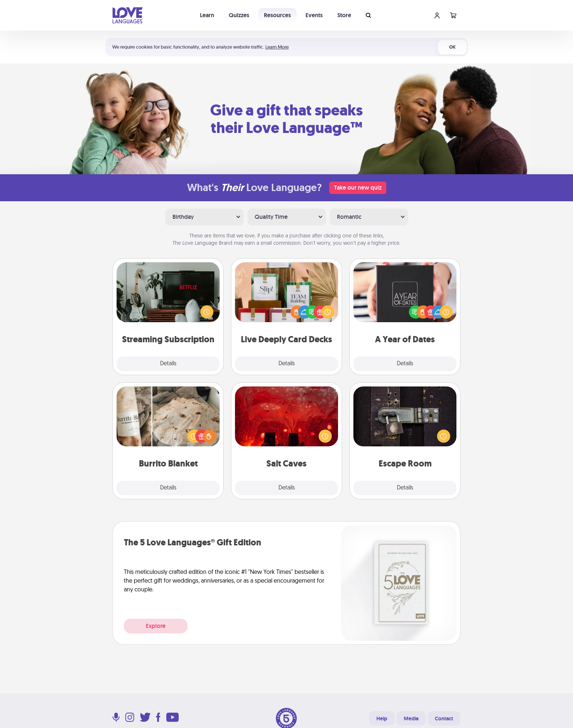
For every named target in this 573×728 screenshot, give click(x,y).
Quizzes (239, 15)
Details (168, 364)
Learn (207, 15)
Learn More (277, 47)
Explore (156, 626)
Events (314, 15)
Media (411, 719)
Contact (444, 719)
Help (382, 719)
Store (344, 15)
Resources (277, 15)
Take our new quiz (358, 188)
